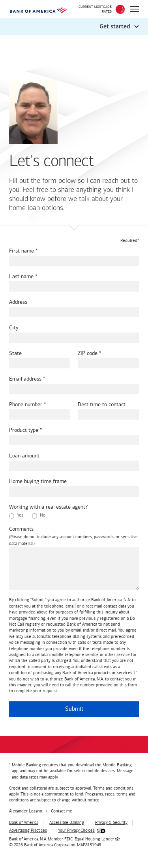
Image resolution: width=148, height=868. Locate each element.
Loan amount (24, 456)
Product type (24, 430)
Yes (16, 515)
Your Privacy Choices (76, 830)
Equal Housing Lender (95, 839)
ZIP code (88, 353)
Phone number (26, 404)
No (39, 515)
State (15, 353)
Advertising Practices (28, 830)
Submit (74, 709)
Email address (25, 379)
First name (22, 251)
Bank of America (24, 822)
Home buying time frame (38, 481)
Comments (21, 529)
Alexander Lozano (26, 811)
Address (18, 302)
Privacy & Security (111, 822)
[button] (74, 27)
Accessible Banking (67, 822)
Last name (21, 276)
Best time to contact (102, 404)
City (14, 328)
